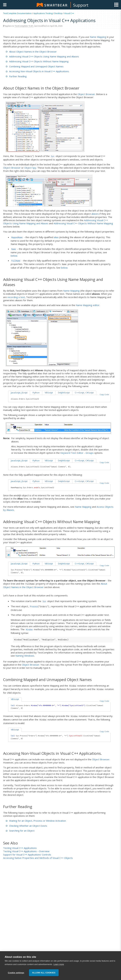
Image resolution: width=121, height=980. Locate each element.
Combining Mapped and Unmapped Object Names (35, 66)
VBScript (49, 393)
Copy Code (104, 394)
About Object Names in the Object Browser (31, 52)
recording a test (16, 297)
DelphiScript (64, 393)
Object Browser (86, 94)
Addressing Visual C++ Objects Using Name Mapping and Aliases (42, 56)
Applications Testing (43, 13)
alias (56, 237)
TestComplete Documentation (17, 13)
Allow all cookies (44, 975)
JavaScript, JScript (19, 393)
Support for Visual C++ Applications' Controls (27, 855)
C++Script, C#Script (84, 393)
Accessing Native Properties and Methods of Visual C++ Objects (38, 858)
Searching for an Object (20, 831)
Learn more (59, 967)
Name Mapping (98, 37)
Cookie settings (16, 975)
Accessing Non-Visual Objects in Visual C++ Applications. (37, 71)
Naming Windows (25, 656)
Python (36, 393)
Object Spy (30, 168)
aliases (95, 214)
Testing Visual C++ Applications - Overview (26, 851)
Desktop (58, 13)
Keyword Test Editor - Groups (77, 453)
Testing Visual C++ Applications (20, 848)
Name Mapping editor (88, 305)
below (14, 256)
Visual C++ (69, 13)
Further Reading (16, 76)
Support (81, 5)
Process (34, 607)
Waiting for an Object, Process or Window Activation (36, 821)
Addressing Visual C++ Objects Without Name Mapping (37, 61)
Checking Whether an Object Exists (26, 826)
